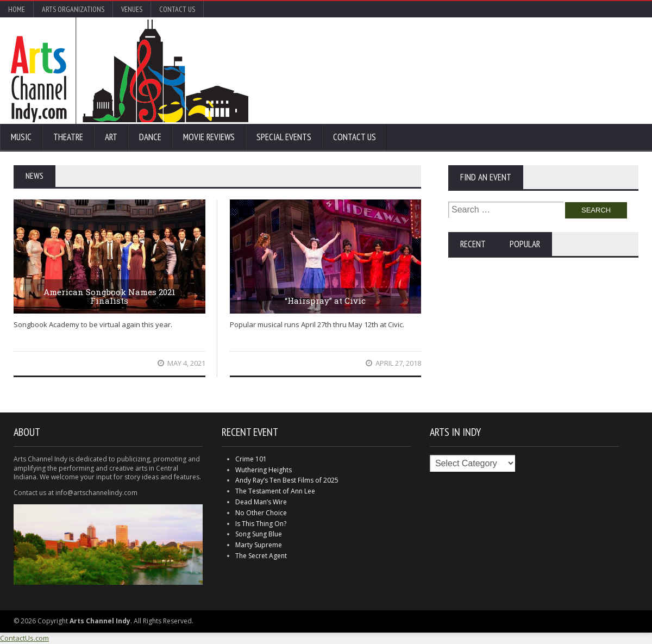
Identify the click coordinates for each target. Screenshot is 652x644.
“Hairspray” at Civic (325, 301)
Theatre (68, 137)
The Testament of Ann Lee (275, 491)
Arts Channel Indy (130, 71)
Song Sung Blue (259, 534)
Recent (473, 244)
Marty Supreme (259, 545)
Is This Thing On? (261, 524)
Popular (525, 244)
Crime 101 (251, 459)
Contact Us (177, 9)
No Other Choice (261, 513)
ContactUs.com (24, 638)
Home (17, 9)
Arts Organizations (73, 9)
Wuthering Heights (264, 470)
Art (111, 137)
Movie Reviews (209, 137)
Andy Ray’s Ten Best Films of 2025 (287, 480)
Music (21, 137)
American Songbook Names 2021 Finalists (109, 296)
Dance (150, 137)
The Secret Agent (261, 556)
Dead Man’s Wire (261, 502)
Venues (132, 9)
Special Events (284, 137)
